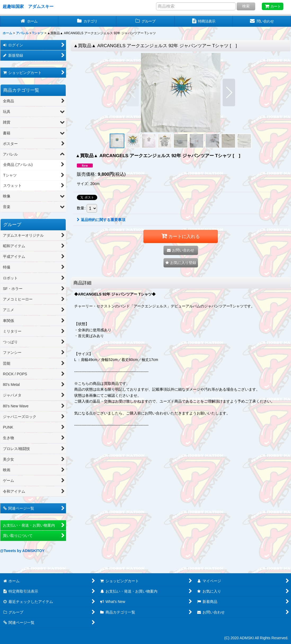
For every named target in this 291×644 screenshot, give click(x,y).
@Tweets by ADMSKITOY (22, 551)
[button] (133, 92)
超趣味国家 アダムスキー (28, 6)
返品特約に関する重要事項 (101, 220)
